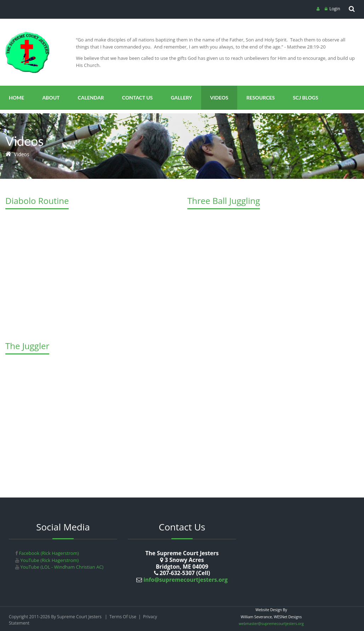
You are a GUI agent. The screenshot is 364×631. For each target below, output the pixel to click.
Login (335, 9)
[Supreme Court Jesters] (27, 34)
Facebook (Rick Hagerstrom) (48, 553)
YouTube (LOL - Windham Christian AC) (61, 567)
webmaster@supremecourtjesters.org (271, 624)
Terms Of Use (123, 617)
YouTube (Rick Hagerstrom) (49, 560)
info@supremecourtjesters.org (185, 580)
